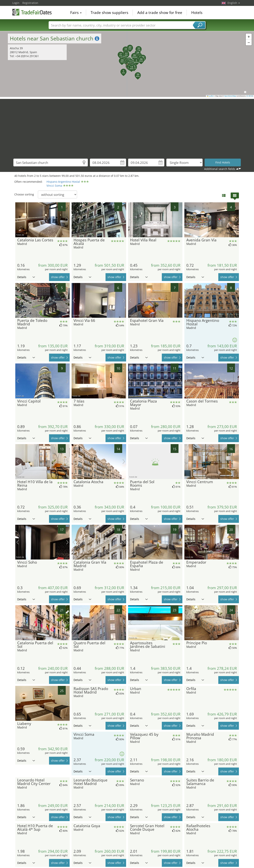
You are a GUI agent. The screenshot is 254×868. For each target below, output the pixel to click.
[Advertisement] (127, 126)
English (234, 3)
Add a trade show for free (160, 13)
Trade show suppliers (109, 13)
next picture (67, 220)
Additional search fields (220, 169)
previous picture (18, 220)
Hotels (197, 13)
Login (16, 3)
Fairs (76, 13)
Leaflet (210, 96)
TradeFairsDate (32, 12)
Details (26, 277)
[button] (134, 59)
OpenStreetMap (230, 96)
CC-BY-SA (250, 96)
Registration (30, 3)
